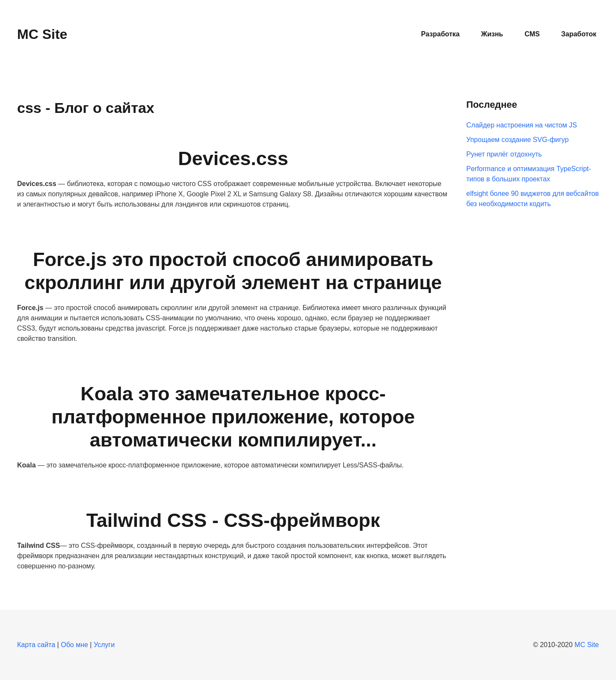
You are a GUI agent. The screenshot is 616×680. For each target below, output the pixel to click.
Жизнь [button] (492, 34)
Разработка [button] (440, 34)
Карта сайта (36, 645)
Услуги (104, 645)
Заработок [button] (579, 34)
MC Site (587, 645)
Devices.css (233, 158)
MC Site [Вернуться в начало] (42, 34)
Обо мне (74, 645)
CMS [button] (532, 34)
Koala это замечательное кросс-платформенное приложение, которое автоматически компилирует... (233, 417)
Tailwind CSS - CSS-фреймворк (233, 520)
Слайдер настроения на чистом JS (522, 125)
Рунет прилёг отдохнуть (504, 154)
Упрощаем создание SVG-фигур (517, 140)
